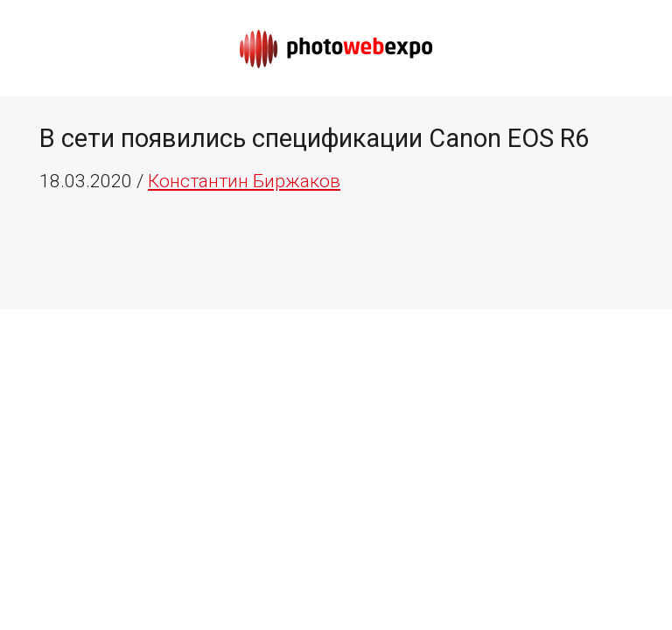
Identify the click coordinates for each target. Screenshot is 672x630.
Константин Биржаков (244, 181)
